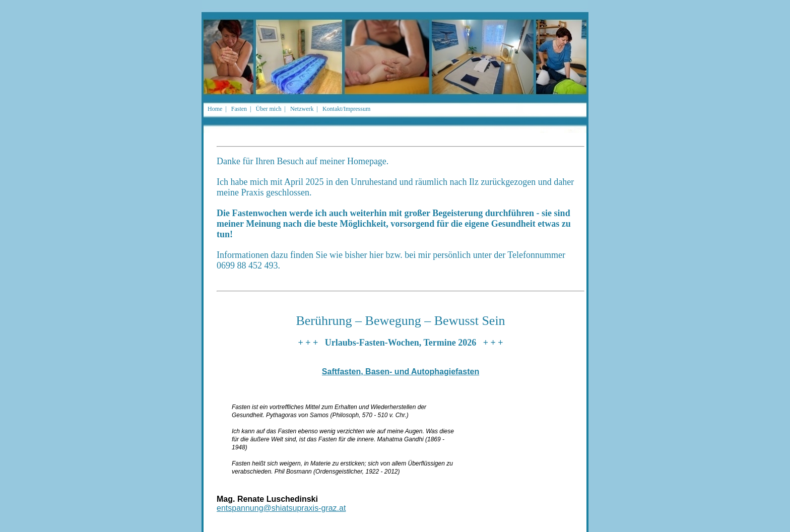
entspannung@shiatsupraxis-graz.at (281, 508)
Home (215, 109)
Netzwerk (302, 109)
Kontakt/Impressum (346, 109)
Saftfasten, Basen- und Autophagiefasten (401, 372)
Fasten (239, 109)
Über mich (268, 109)
